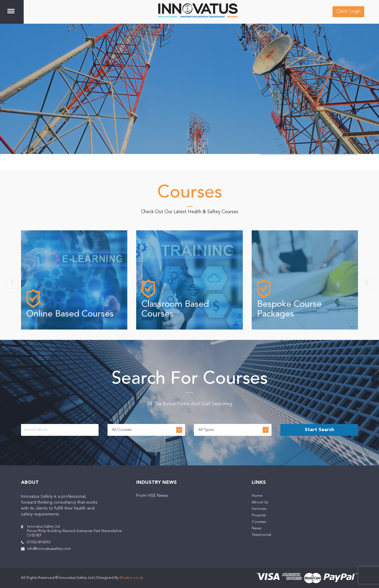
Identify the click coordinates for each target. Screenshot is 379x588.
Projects (259, 515)
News (256, 528)
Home (257, 496)
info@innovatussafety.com (49, 549)
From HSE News (152, 496)
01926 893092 (39, 542)
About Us (260, 502)
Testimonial (261, 535)
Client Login (348, 12)
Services (259, 509)
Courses (259, 522)
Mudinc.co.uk (131, 578)
